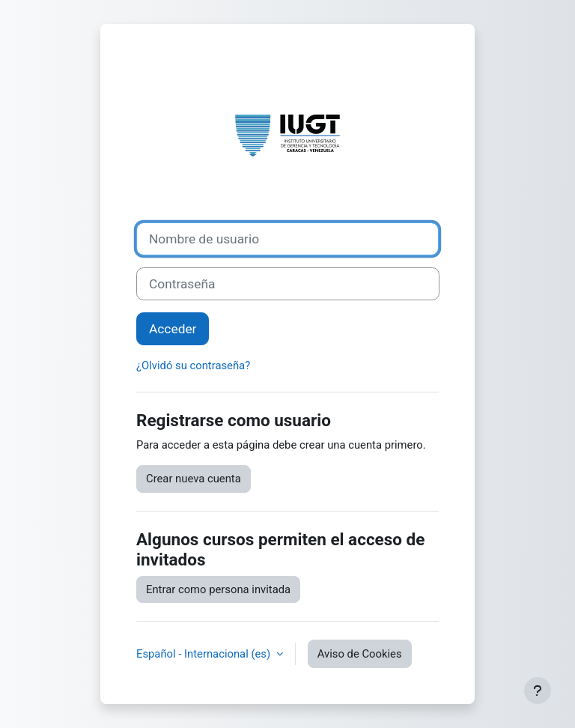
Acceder (173, 329)
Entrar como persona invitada (218, 589)
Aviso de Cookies (360, 654)
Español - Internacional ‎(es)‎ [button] (205, 654)
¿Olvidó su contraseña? (193, 365)
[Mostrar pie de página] (538, 691)
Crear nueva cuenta (194, 479)
